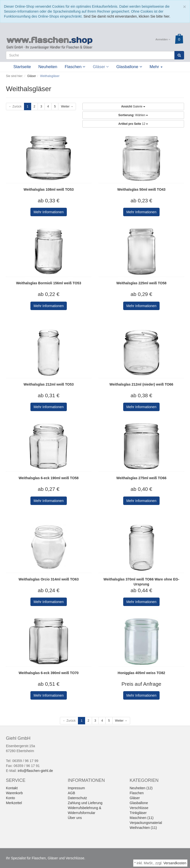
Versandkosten (175, 863)
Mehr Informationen (49, 212)
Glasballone (129, 67)
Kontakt (12, 788)
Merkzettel (14, 803)
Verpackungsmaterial (146, 823)
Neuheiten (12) (141, 788)
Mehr (156, 67)
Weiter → (67, 106)
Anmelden (163, 39)
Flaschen (75, 67)
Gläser (101, 67)
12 (133, 124)
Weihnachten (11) (143, 828)
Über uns (75, 818)
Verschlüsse (139, 808)
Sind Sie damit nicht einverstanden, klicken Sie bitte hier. (127, 16)
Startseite (22, 67)
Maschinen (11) (142, 818)
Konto (11, 798)
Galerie (133, 106)
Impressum (76, 788)
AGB (71, 793)
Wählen (133, 115)
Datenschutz (77, 798)
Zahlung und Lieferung (85, 803)
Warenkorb (14, 793)
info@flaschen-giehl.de (35, 771)
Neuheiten (48, 67)
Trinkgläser (138, 813)
